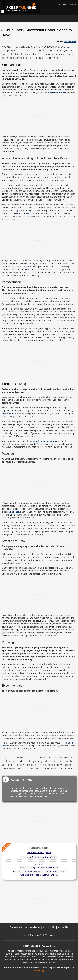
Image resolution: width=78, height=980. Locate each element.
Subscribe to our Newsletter (25, 927)
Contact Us (72, 4)
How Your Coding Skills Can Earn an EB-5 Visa (39, 868)
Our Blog (64, 4)
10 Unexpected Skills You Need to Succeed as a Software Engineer (39, 871)
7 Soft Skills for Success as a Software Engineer (39, 875)
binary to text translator (20, 266)
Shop (58, 4)
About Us (63, 927)
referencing (39, 970)
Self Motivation (70, 42)
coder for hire (23, 213)
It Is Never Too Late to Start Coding (39, 857)
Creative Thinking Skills (39, 852)
